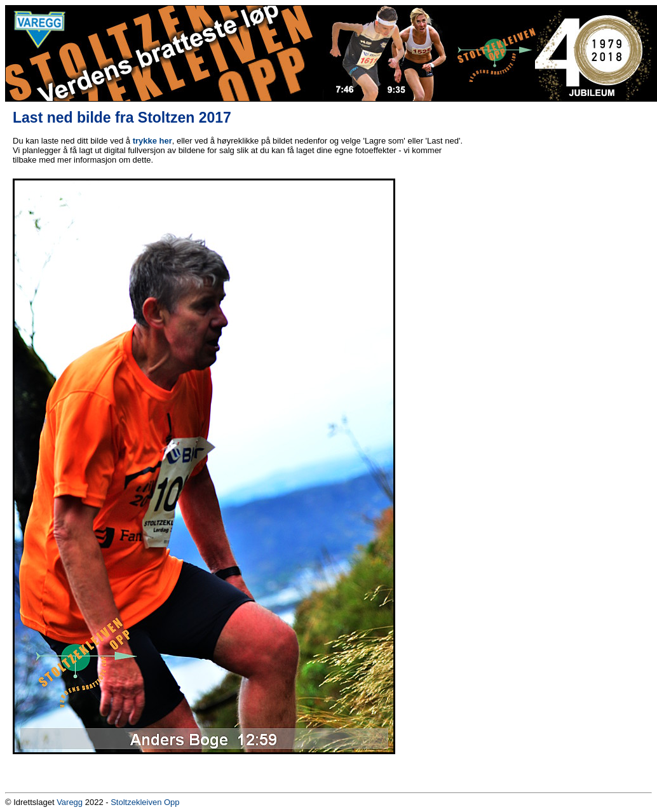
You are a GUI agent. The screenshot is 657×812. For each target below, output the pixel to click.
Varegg (70, 802)
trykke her (152, 141)
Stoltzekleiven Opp (145, 802)
